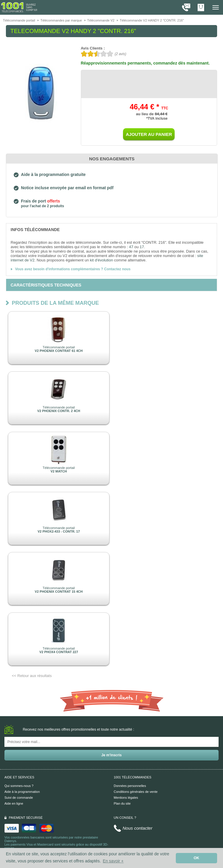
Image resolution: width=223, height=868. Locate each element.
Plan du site (122, 803)
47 (131, 247)
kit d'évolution (101, 260)
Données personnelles (130, 786)
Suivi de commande (19, 798)
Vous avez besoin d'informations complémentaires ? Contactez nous (73, 269)
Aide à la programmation (22, 792)
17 (142, 247)
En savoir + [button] (113, 861)
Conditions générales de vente (136, 792)
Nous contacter (138, 828)
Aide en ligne (14, 803)
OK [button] (197, 858)
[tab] (112, 229)
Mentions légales (126, 798)
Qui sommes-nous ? (19, 786)
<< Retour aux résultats (32, 676)
